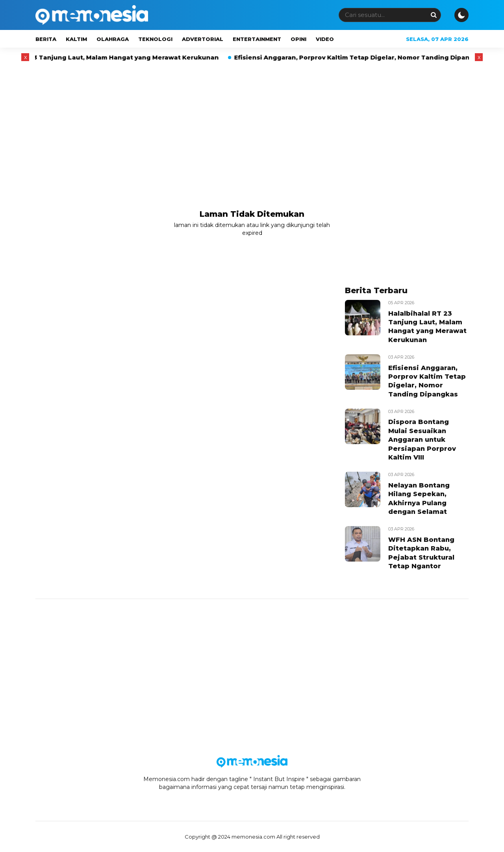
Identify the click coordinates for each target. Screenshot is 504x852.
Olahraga (113, 39)
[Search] (434, 15)
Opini (298, 39)
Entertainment (257, 39)
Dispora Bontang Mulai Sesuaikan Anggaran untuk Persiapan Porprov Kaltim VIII (422, 440)
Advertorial (203, 39)
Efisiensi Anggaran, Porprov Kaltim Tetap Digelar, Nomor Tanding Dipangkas (369, 57)
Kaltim (76, 39)
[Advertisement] (252, 123)
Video (325, 39)
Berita (46, 39)
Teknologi (155, 39)
